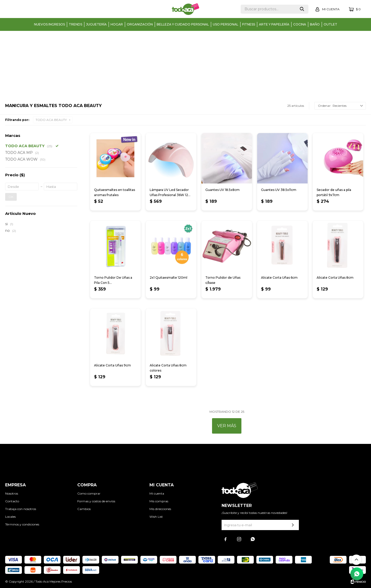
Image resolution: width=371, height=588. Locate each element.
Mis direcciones (160, 509)
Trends (75, 24)
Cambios (84, 509)
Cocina (300, 24)
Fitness (249, 24)
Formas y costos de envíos (96, 501)
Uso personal (226, 24)
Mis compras (159, 501)
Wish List (156, 517)
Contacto (12, 501)
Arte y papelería (274, 24)
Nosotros (12, 493)
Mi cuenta (157, 493)
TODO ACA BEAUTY (51, 120)
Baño (315, 24)
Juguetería (96, 24)
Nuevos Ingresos (49, 24)
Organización (140, 24)
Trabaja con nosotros (21, 509)
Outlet (330, 24)
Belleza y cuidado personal (183, 24)
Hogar (117, 24)
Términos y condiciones (22, 524)
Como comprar (89, 493)
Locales (10, 517)
